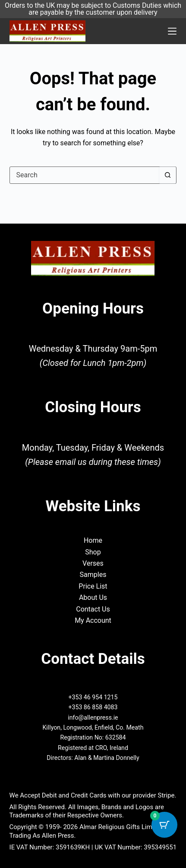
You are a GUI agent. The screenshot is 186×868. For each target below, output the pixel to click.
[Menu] (172, 31)
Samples (93, 575)
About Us (93, 597)
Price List (93, 586)
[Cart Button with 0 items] (164, 825)
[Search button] (167, 175)
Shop (93, 552)
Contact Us (93, 609)
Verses (93, 563)
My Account (93, 620)
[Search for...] (85, 175)
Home (93, 540)
